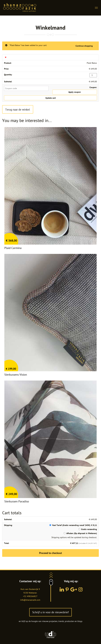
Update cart (51, 98)
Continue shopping (84, 46)
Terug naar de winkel (18, 109)
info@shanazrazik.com (30, 600)
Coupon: (93, 87)
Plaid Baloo (92, 63)
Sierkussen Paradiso (17, 501)
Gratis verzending (89, 529)
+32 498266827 (30, 596)
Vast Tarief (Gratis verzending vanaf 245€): (75, 525)
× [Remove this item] (6, 57)
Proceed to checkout (50, 553)
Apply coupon (75, 92)
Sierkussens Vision (16, 375)
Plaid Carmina (13, 248)
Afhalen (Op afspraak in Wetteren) (82, 533)
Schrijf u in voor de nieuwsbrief (50, 612)
